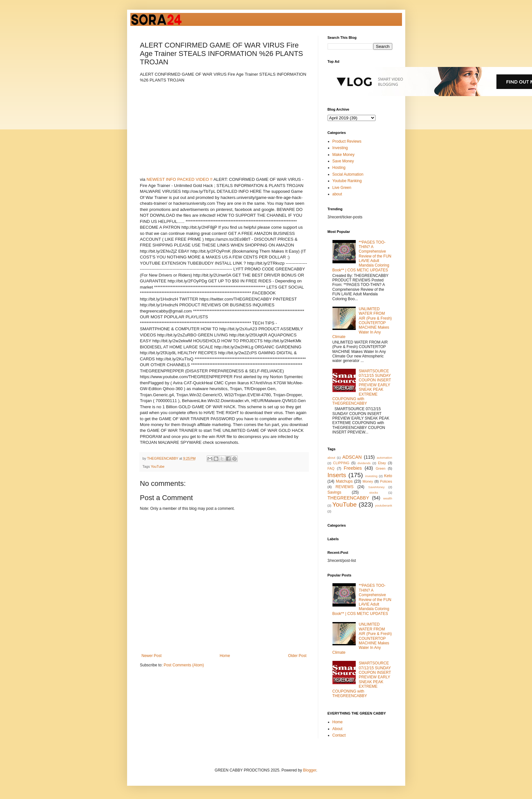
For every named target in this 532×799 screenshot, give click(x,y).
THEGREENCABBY (348, 498)
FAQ (331, 468)
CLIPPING (341, 463)
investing (371, 476)
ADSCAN (352, 457)
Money (368, 481)
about (337, 194)
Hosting (339, 168)
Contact (339, 735)
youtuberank (384, 505)
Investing (340, 148)
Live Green (342, 188)
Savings (335, 492)
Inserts (337, 475)
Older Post (297, 656)
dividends (364, 463)
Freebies (353, 468)
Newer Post (152, 656)
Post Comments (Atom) (184, 665)
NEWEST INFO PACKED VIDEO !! (179, 179)
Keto (388, 476)
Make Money (344, 155)
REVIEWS (345, 487)
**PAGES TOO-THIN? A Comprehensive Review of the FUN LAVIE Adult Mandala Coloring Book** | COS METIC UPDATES (362, 256)
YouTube (157, 466)
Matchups (344, 481)
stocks (374, 493)
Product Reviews (347, 141)
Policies (386, 481)
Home (225, 656)
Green (381, 468)
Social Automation (348, 174)
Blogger (310, 770)
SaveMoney (377, 487)
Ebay (382, 463)
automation (384, 458)
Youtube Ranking (347, 181)
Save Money (343, 161)
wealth (388, 498)
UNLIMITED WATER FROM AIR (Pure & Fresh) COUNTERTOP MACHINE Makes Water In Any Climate (362, 323)
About (337, 729)
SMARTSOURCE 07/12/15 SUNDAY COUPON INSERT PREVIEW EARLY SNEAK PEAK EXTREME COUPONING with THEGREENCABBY (362, 387)
